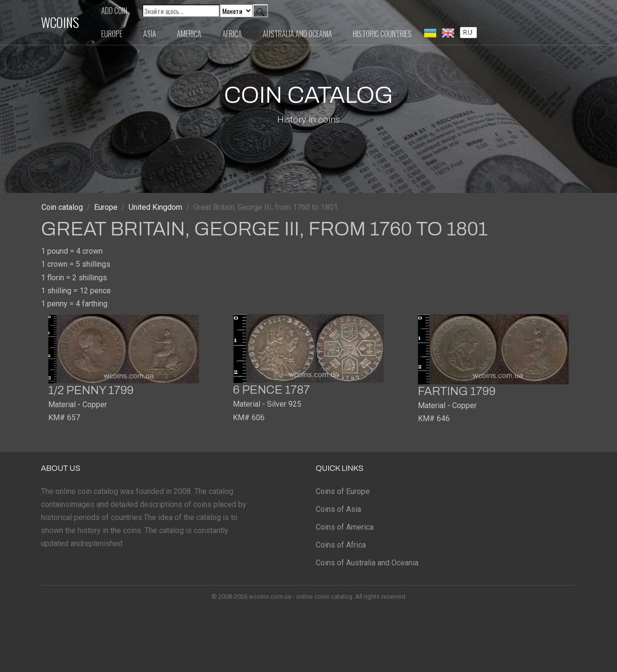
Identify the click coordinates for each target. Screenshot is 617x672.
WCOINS (60, 22)
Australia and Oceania (297, 34)
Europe (112, 34)
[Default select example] (236, 11)
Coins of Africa (341, 545)
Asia (150, 34)
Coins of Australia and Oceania (367, 563)
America (189, 34)
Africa (232, 34)
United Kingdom (155, 207)
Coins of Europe (343, 491)
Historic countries (382, 34)
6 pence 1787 (271, 390)
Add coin (114, 11)
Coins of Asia (338, 509)
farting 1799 (457, 391)
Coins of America (345, 527)
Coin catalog (62, 207)
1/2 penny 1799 (91, 390)
